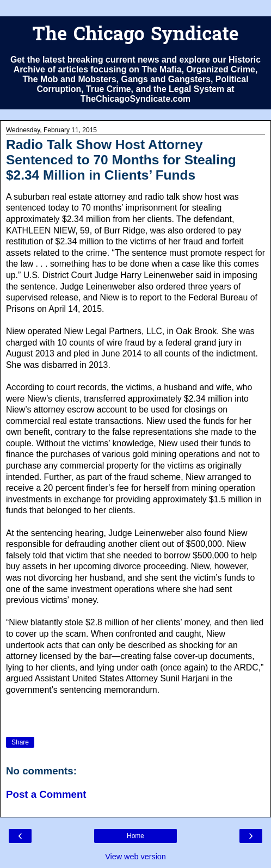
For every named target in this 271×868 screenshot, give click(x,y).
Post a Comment (46, 794)
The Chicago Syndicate (135, 36)
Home (135, 836)
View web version (135, 857)
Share (20, 742)
